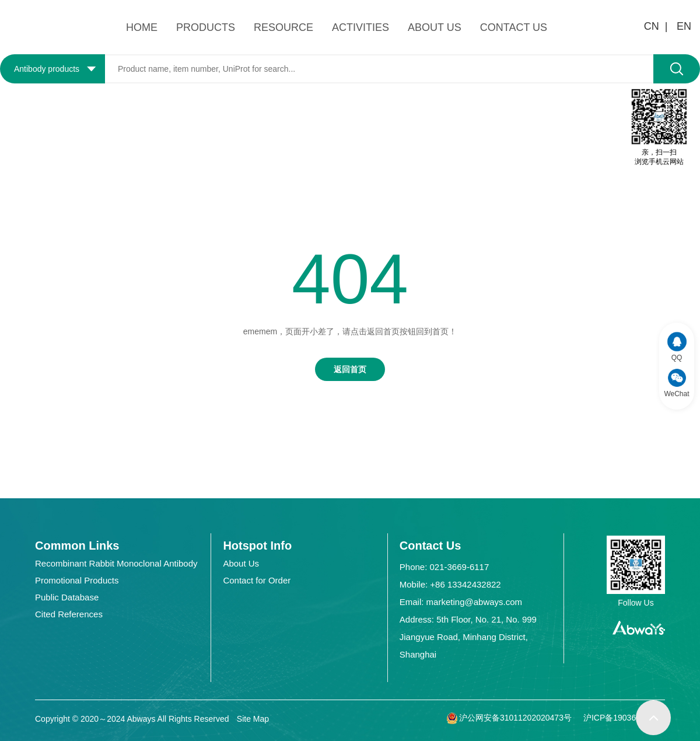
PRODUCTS (206, 27)
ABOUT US (435, 27)
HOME (142, 27)
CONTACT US (514, 27)
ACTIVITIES (360, 27)
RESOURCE (283, 27)
